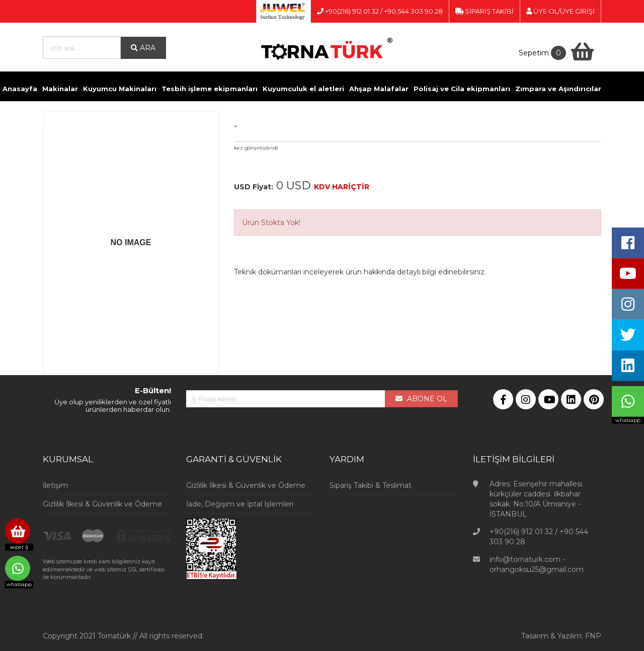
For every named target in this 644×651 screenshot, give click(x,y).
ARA (143, 48)
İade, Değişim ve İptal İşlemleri (240, 504)
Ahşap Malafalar (379, 89)
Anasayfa (20, 89)
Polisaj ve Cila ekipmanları (462, 89)
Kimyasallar (143, 120)
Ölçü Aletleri (276, 120)
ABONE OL (421, 399)
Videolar (392, 120)
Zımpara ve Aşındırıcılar (558, 89)
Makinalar (60, 89)
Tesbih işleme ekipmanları (210, 89)
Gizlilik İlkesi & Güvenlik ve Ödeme (102, 504)
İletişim (426, 120)
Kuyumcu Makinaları (120, 89)
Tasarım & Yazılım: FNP (561, 636)
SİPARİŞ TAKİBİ (485, 11)
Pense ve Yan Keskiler (209, 120)
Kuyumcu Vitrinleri (338, 120)
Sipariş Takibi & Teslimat (371, 485)
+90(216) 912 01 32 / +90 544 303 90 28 (380, 11)
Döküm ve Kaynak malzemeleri (59, 120)
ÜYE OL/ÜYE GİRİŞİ (560, 11)
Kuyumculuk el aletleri (303, 89)
